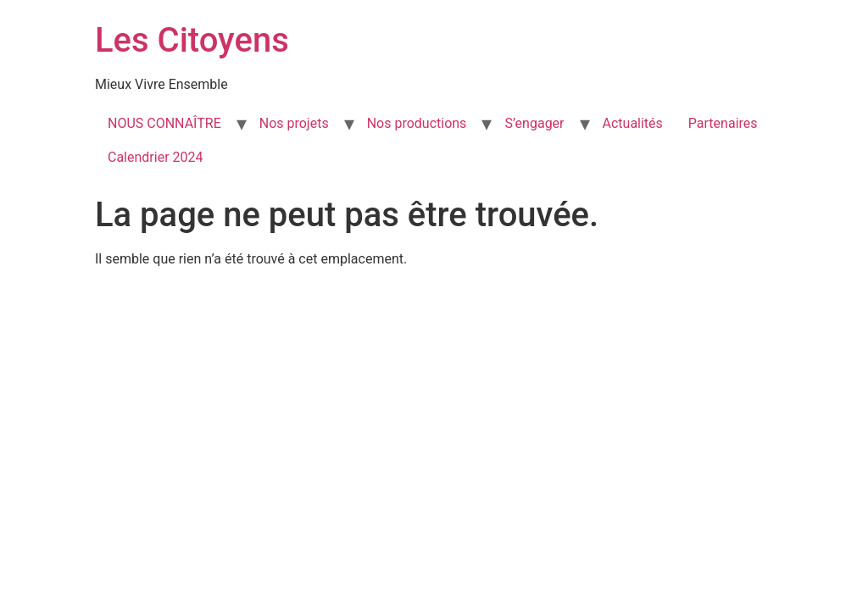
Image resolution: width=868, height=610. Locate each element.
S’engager (534, 123)
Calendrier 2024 (156, 157)
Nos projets (294, 123)
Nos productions (417, 123)
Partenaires (723, 123)
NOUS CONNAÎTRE (164, 123)
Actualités (633, 123)
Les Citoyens (192, 40)
